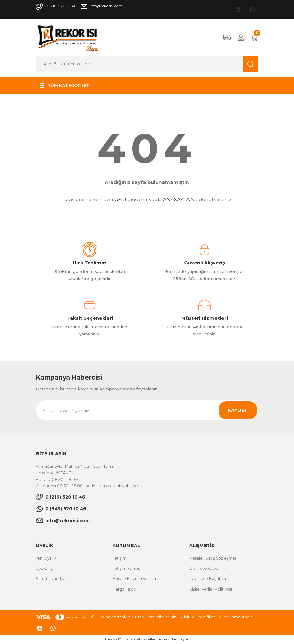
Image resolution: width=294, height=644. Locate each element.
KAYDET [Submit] (238, 410)
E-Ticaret (132, 639)
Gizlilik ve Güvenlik (207, 568)
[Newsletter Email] (147, 410)
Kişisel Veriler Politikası (211, 589)
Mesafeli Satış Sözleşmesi (213, 558)
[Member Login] (241, 38)
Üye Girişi (45, 568)
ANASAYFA (176, 199)
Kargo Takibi (125, 589)
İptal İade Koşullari (208, 579)
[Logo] (68, 37)
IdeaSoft (113, 639)
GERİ (120, 199)
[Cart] (254, 38)
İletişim (120, 558)
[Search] (147, 64)
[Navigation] (65, 86)
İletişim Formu (127, 568)
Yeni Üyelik (46, 558)
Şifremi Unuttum (52, 579)
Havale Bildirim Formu (134, 579)
